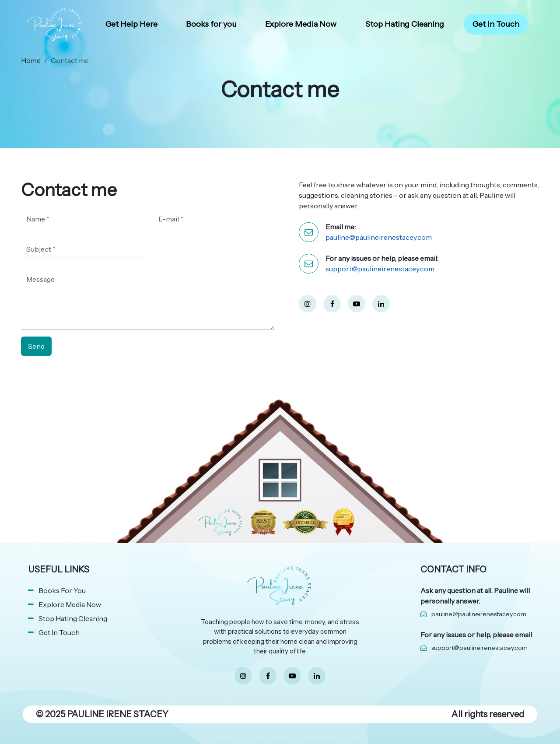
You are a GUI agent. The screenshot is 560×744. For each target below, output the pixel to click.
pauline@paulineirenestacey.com (379, 237)
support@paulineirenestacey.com (380, 269)
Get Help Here (131, 24)
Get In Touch (496, 24)
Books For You (62, 590)
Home (31, 60)
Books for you (211, 24)
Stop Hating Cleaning (405, 24)
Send (36, 346)
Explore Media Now (301, 24)
